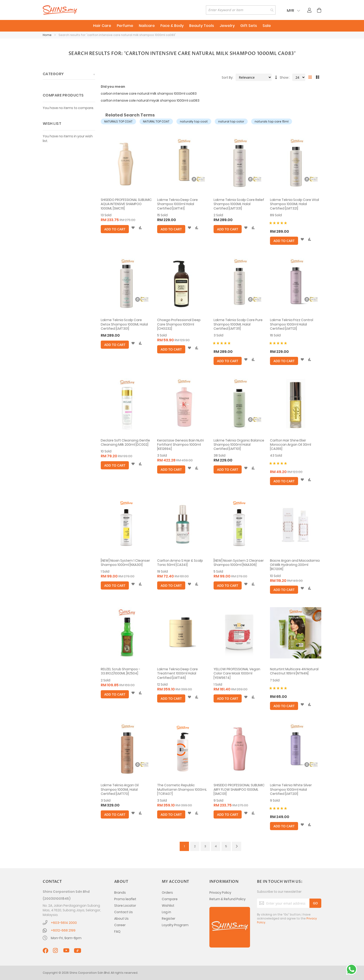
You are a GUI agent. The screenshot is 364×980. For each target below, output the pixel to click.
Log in (166, 912)
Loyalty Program (175, 925)
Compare (170, 899)
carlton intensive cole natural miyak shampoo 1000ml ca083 (150, 100)
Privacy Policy (220, 893)
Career (120, 925)
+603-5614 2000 (64, 923)
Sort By (227, 77)
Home (47, 35)
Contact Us (123, 912)
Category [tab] (53, 74)
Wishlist (168, 906)
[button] (133, 228)
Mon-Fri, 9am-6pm (66, 938)
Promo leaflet (125, 899)
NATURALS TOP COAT (118, 121)
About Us (121, 919)
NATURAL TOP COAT (156, 121)
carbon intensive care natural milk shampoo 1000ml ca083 (149, 93)
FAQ (117, 932)
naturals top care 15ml (272, 121)
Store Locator (125, 906)
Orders (167, 893)
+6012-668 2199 (63, 930)
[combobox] (241, 10)
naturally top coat (194, 121)
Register (169, 919)
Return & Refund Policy (227, 899)
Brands (120, 893)
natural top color (231, 121)
